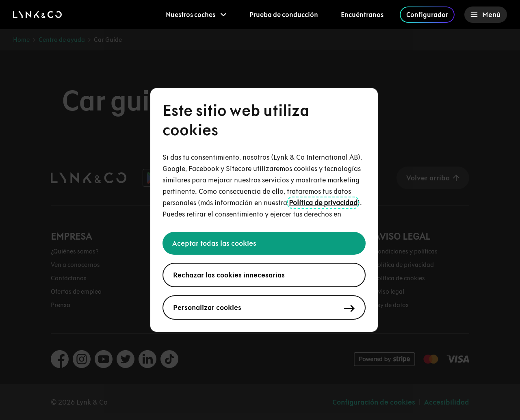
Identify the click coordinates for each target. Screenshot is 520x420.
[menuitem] (196, 15)
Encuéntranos (362, 15)
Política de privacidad (323, 203)
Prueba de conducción (284, 15)
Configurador (427, 15)
